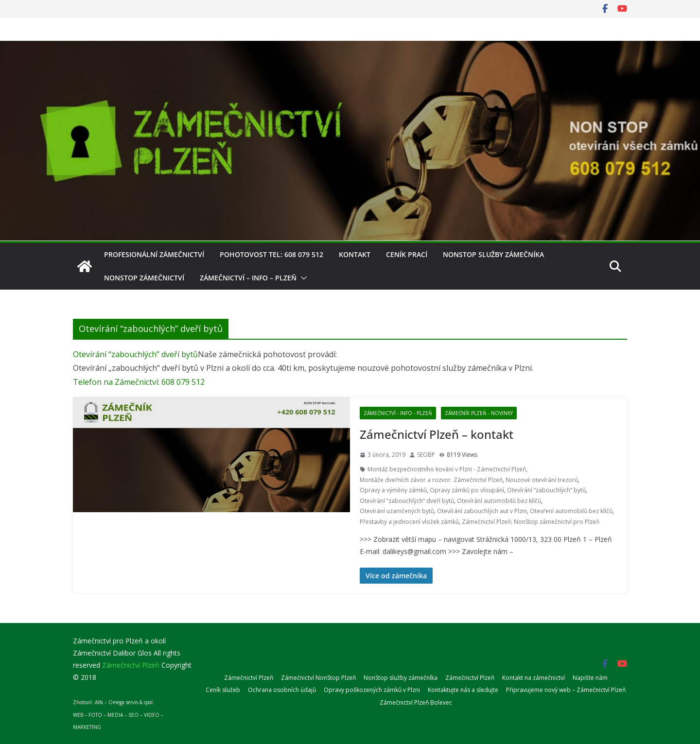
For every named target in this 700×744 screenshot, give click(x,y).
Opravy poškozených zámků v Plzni (372, 690)
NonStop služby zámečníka (493, 254)
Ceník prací (407, 254)
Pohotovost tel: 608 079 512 (271, 254)
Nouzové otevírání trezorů (542, 480)
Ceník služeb (223, 690)
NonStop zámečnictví (144, 278)
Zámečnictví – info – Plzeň (248, 278)
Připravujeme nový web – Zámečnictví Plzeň (566, 690)
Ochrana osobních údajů (282, 690)
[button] (302, 278)
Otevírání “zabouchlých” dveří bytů (135, 354)
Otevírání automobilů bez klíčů (499, 501)
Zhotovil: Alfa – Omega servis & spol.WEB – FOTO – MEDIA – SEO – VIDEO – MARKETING (118, 714)
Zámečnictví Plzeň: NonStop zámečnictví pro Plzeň (531, 522)
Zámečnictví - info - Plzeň (398, 413)
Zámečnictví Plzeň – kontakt (437, 434)
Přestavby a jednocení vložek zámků (409, 522)
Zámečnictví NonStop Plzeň (318, 678)
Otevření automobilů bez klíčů (571, 511)
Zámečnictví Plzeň (249, 678)
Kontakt (355, 254)
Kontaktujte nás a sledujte (463, 690)
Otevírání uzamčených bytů (397, 511)
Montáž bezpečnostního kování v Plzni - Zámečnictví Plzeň (447, 469)
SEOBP (426, 455)
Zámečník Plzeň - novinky (479, 413)
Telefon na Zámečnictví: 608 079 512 (139, 382)
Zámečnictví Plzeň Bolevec (416, 702)
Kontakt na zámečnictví (534, 678)
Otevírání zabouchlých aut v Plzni (482, 511)
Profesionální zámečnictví (154, 254)
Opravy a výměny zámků (393, 490)
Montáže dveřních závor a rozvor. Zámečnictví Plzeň (431, 480)
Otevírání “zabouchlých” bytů (546, 490)
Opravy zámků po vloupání (467, 490)
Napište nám (590, 678)
